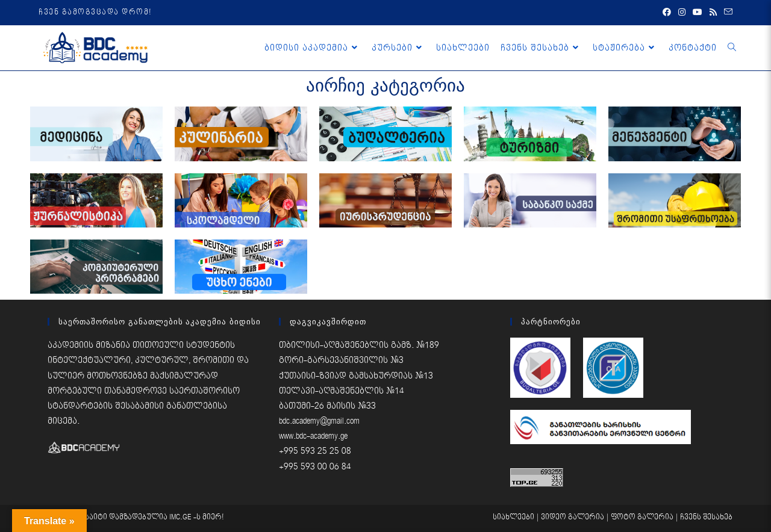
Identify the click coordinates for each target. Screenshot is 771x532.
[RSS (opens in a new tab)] (713, 13)
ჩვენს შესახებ (706, 517)
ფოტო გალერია (642, 517)
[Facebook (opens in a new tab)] (667, 13)
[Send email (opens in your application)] (726, 13)
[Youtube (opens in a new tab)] (698, 13)
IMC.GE (181, 517)
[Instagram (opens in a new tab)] (682, 13)
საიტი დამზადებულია (127, 517)
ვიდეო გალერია (573, 517)
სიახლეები (513, 517)
